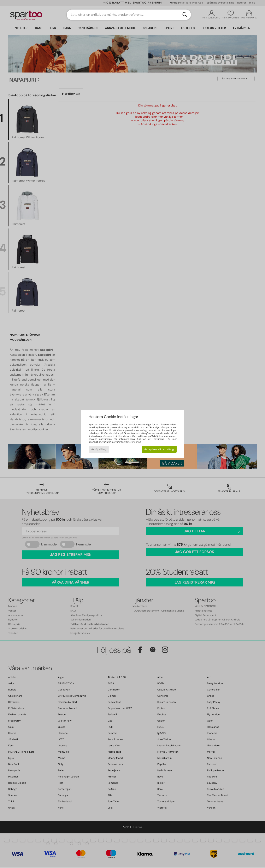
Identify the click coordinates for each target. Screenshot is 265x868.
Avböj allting (99, 449)
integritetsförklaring (130, 442)
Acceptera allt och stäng (159, 449)
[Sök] (185, 15)
